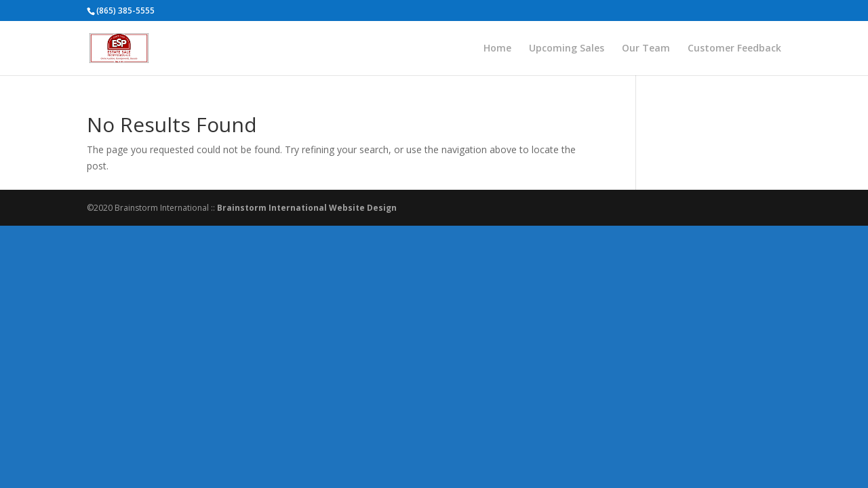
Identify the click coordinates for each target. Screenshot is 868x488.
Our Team (646, 49)
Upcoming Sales (567, 49)
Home (497, 49)
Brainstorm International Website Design (307, 208)
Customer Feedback (734, 49)
